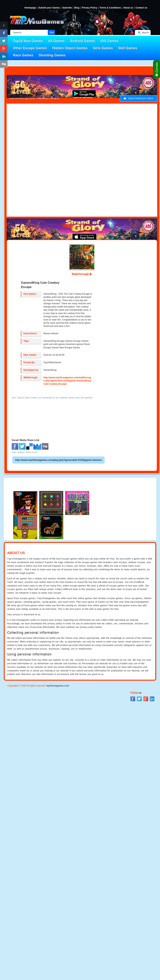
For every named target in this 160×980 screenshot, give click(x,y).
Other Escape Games (30, 48)
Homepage (30, 8)
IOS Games (110, 41)
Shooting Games (52, 55)
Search (145, 32)
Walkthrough (82, 274)
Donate (157, 69)
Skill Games (128, 48)
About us (128, 8)
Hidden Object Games (70, 48)
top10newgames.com (58, 686)
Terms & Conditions (110, 8)
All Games (56, 41)
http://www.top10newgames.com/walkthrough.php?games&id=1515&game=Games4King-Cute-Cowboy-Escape (67, 381)
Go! (52, 32)
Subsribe (67, 8)
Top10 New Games (28, 41)
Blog (77, 8)
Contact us (141, 8)
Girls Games (103, 48)
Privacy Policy (89, 8)
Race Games (23, 55)
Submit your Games (49, 8)
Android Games (83, 41)
